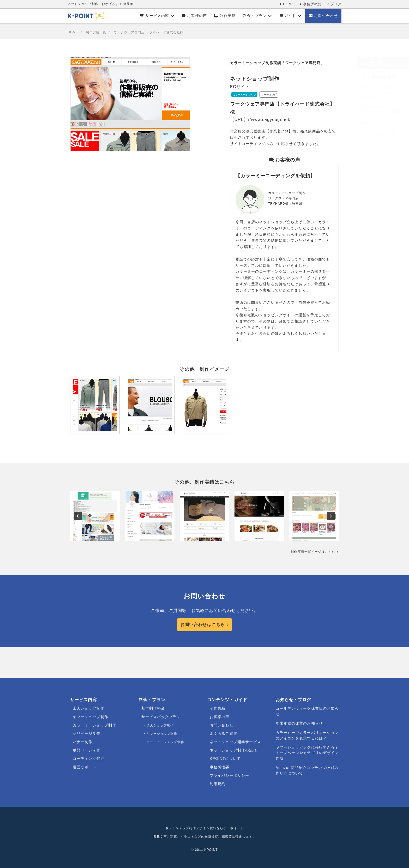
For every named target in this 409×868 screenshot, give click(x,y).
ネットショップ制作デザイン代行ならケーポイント (204, 828)
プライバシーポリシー (229, 775)
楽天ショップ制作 (89, 708)
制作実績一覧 (96, 32)
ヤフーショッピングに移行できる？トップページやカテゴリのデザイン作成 (307, 753)
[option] (95, 516)
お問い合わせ (323, 16)
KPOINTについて (225, 758)
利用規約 (218, 784)
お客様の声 (194, 16)
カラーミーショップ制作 (94, 725)
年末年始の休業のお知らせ (299, 723)
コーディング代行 (89, 758)
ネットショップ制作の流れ (233, 750)
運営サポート (85, 767)
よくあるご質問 (224, 733)
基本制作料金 (153, 708)
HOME (287, 4)
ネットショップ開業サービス (235, 742)
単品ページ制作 (87, 750)
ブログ (334, 4)
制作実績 (225, 16)
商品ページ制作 (87, 733)
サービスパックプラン (161, 717)
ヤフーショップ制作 (91, 717)
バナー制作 (83, 742)
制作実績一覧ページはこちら (313, 552)
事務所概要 (310, 4)
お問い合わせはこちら (203, 625)
